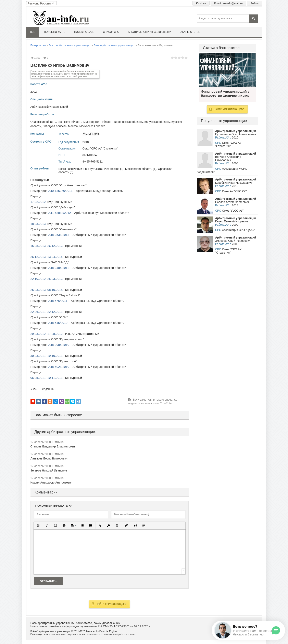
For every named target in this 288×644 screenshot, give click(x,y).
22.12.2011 (55, 312)
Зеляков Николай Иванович (49, 470)
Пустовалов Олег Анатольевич (236, 134)
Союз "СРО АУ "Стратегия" (100, 148)
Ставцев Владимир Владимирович (53, 446)
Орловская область (43, 122)
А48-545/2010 (58, 323)
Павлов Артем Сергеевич (232, 202)
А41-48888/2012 (60, 213)
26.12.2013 (55, 246)
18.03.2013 (38, 224)
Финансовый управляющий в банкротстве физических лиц (227, 70)
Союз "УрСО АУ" (233, 211)
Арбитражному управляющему (149, 32)
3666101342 (90, 155)
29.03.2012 (38, 334)
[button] (38, 525)
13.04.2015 (55, 257)
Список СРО (111, 32)
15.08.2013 (38, 246)
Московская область (93, 126)
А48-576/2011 (58, 301)
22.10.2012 (38, 279)
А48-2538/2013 (59, 235)
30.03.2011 (38, 356)
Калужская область (157, 122)
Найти (109, 604)
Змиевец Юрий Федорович (233, 241)
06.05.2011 (38, 378)
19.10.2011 (55, 356)
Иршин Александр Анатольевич (52, 482)
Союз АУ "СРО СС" (235, 191)
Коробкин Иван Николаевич (234, 183)
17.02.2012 (38, 202)
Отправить (48, 581)
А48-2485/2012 (59, 268)
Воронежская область (128, 122)
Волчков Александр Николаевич (228, 158)
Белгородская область (98, 122)
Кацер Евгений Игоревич (232, 221)
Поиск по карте (55, 32)
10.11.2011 (55, 378)
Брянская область (69, 122)
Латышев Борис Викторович (49, 458)
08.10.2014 (55, 290)
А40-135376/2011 (60, 191)
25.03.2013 (55, 279)
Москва (73, 126)
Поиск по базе (84, 32)
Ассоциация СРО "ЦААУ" (239, 230)
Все (33, 32)
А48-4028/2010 (59, 367)
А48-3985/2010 (59, 345)
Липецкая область (54, 126)
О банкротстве (190, 32)
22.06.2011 (38, 312)
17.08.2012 (55, 334)
